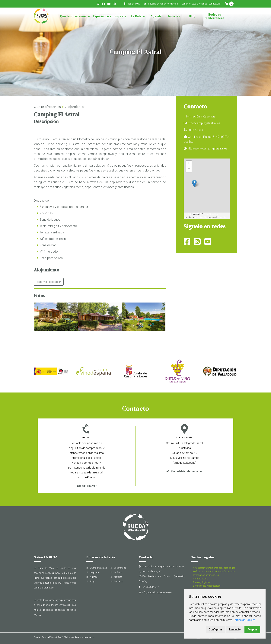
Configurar (215, 630)
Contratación (215, 4)
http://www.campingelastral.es (207, 148)
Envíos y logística (202, 582)
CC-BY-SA (202, 217)
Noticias (174, 16)
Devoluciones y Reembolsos (207, 586)
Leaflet (188, 214)
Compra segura (201, 579)
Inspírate (120, 16)
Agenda (156, 16)
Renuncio (235, 630)
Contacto (186, 4)
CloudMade (223, 217)
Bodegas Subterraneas (215, 16)
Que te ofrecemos (73, 16)
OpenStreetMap (211, 214)
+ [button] (189, 164)
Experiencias (102, 16)
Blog (192, 16)
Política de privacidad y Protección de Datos (214, 572)
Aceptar (252, 630)
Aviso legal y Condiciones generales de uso (214, 568)
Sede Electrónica (199, 4)
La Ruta (136, 16)
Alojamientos (75, 107)
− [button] (189, 169)
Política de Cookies (244, 620)
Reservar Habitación (49, 282)
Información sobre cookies (206, 575)
